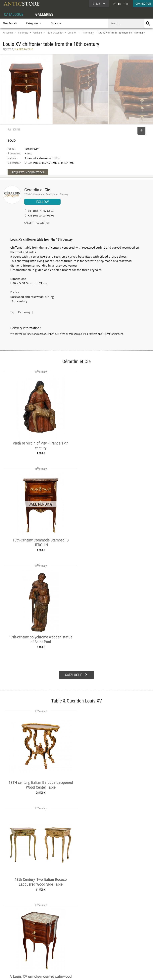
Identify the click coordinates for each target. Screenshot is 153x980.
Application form (15, 955)
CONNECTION (143, 3)
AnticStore (8, 33)
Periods (38, 951)
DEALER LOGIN (15, 946)
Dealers (69, 942)
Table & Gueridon (55, 33)
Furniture (37, 33)
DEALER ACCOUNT (13, 938)
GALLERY (29, 223)
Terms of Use (56, 973)
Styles (37, 947)
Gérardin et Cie (37, 190)
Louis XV (72, 33)
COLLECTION (43, 223)
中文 (126, 3)
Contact (116, 948)
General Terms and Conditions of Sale (85, 973)
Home (115, 944)
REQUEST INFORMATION (28, 172)
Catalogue (23, 33)
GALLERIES (44, 14)
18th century (87, 33)
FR (115, 3)
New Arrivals (10, 23)
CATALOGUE (14, 14)
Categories (40, 942)
